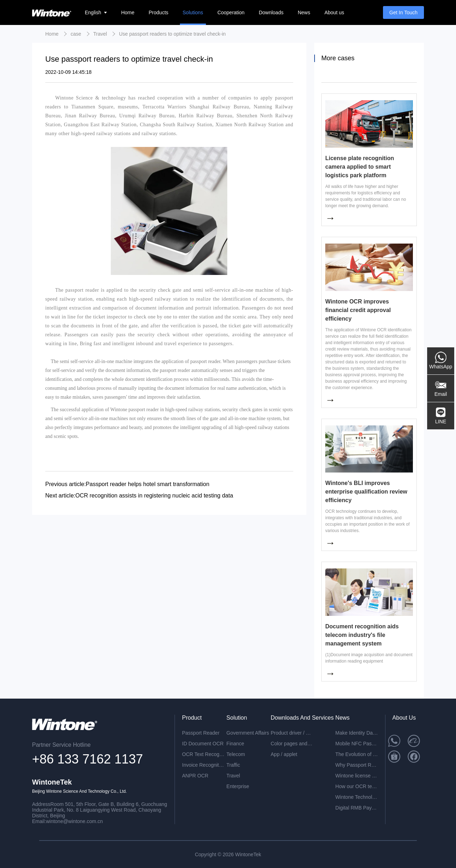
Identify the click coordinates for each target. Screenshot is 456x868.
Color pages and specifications (292, 744)
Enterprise (238, 786)
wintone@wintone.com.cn (74, 821)
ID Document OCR (203, 744)
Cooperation (231, 12)
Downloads (271, 12)
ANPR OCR (195, 776)
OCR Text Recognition (203, 754)
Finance (235, 744)
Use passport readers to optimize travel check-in (172, 34)
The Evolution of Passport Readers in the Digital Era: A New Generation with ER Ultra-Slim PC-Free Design (357, 754)
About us (334, 12)
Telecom (236, 754)
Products (158, 12)
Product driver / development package (292, 733)
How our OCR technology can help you (357, 786)
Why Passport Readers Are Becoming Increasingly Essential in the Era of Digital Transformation (357, 765)
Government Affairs (248, 733)
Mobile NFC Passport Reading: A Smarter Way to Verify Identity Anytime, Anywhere (357, 744)
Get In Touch (403, 12)
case (76, 34)
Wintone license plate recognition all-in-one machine (357, 776)
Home (128, 12)
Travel (100, 34)
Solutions (193, 12)
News (304, 12)
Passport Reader (201, 733)
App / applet (284, 754)
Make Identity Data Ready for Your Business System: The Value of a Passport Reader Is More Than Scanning (357, 733)
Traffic (233, 765)
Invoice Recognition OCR (203, 765)
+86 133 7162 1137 (87, 759)
